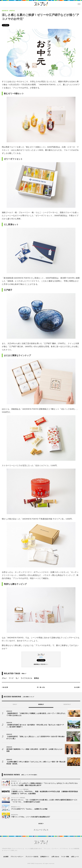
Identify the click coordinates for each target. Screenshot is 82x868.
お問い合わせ (55, 857)
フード (11, 678)
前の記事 (5, 687)
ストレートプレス (41, 830)
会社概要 (6, 857)
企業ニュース (75, 857)
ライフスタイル (26, 678)
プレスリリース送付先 (32, 857)
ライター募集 (65, 857)
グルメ (4, 678)
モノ (17, 678)
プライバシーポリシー (17, 857)
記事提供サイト (45, 857)
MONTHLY (67, 704)
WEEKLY (41, 704)
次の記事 (77, 687)
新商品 (36, 678)
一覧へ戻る (41, 687)
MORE (41, 824)
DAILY (15, 704)
